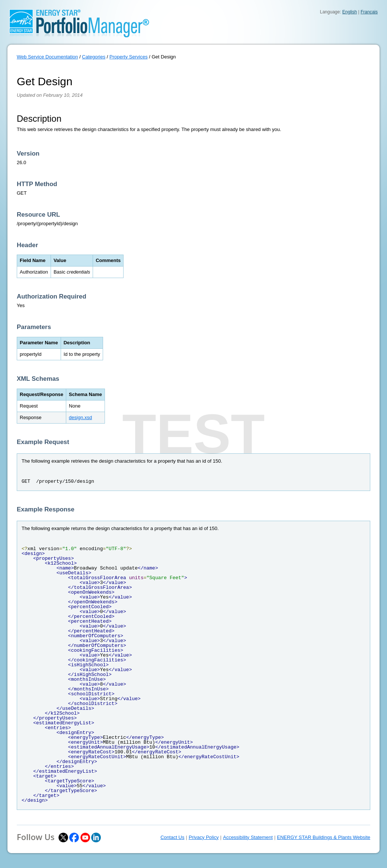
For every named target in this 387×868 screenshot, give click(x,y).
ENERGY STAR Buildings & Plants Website (324, 837)
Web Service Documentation (47, 57)
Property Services (129, 57)
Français (369, 12)
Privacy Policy (204, 837)
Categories (94, 57)
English (350, 12)
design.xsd (80, 417)
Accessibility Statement (248, 837)
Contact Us (172, 837)
